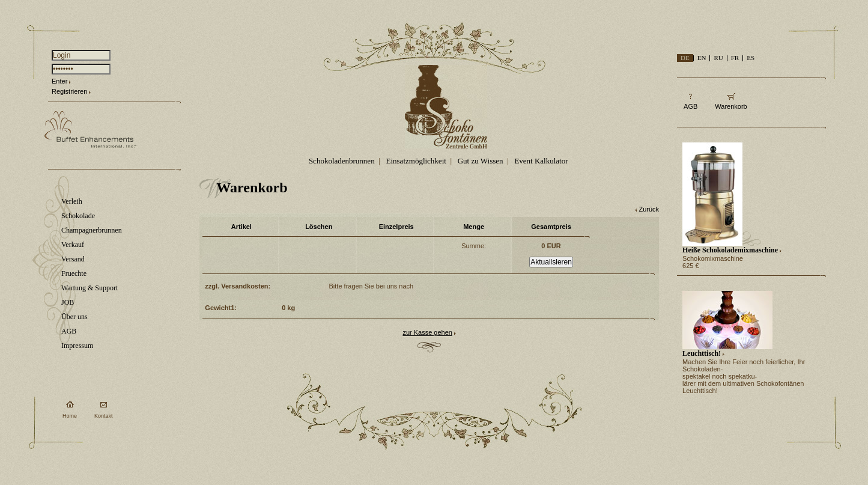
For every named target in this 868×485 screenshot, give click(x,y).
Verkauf (73, 245)
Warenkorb (731, 106)
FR (735, 58)
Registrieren (69, 91)
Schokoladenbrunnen (342, 161)
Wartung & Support (90, 288)
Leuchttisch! (702, 353)
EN (702, 58)
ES (751, 58)
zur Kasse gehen (427, 332)
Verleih (72, 201)
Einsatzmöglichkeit (416, 161)
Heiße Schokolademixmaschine (730, 250)
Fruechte (74, 273)
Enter (59, 81)
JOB (68, 302)
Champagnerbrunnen (92, 230)
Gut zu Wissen (481, 161)
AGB (69, 331)
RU (718, 58)
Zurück (649, 209)
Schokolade (78, 216)
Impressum (77, 346)
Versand (73, 259)
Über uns (74, 317)
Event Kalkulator (541, 161)
